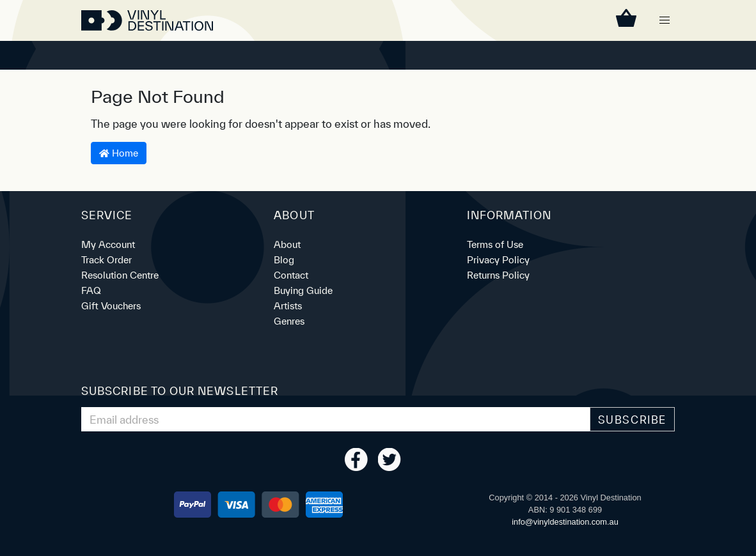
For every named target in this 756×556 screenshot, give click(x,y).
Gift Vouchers (111, 306)
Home (119, 153)
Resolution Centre (120, 275)
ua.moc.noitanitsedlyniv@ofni (565, 522)
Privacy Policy (498, 260)
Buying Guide (303, 290)
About (287, 244)
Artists (288, 306)
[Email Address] (336, 419)
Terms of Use (495, 244)
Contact (291, 275)
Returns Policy (498, 275)
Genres (289, 321)
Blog (284, 260)
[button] (665, 20)
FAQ (91, 290)
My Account (108, 244)
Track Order (106, 260)
